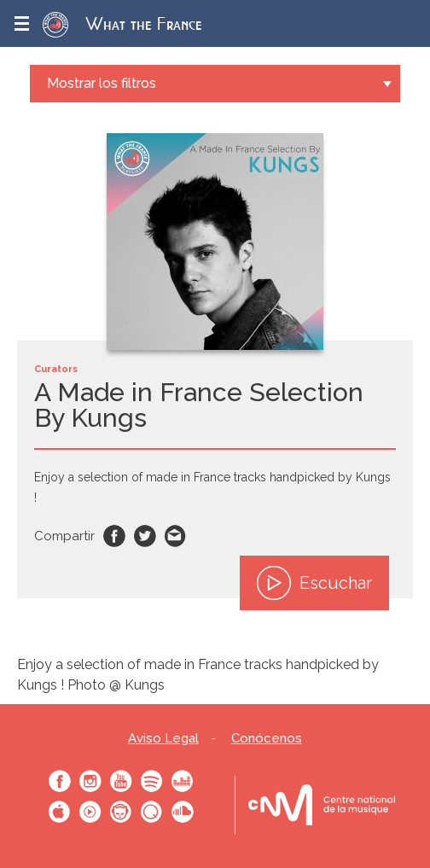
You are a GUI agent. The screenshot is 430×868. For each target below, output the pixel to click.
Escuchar (314, 583)
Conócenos (267, 739)
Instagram (90, 781)
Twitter (145, 536)
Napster (121, 812)
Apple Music (60, 812)
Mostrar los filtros (102, 83)
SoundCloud (183, 812)
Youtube (121, 781)
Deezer (183, 781)
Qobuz (152, 812)
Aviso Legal (163, 739)
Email (176, 536)
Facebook (114, 536)
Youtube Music (90, 812)
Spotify (152, 781)
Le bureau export (322, 805)
